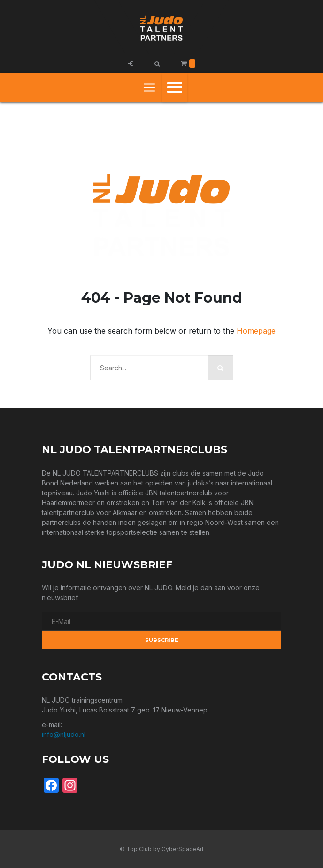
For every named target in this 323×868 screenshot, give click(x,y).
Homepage (256, 331)
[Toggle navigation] (149, 87)
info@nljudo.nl (64, 734)
